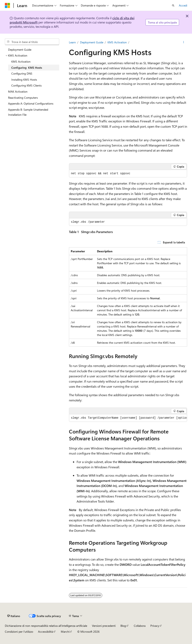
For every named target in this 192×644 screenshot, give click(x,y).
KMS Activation (117, 42)
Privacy (155, 626)
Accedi (183, 5)
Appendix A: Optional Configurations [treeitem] (31, 103)
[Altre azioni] (184, 42)
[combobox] (32, 42)
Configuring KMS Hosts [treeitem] (27, 68)
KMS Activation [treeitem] (21, 62)
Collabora (140, 626)
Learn (72, 42)
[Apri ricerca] (173, 5)
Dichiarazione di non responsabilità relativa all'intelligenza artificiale (46, 626)
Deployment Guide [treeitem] (20, 50)
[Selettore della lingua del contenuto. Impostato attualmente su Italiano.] (14, 616)
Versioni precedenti (104, 626)
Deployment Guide (92, 42)
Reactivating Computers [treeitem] (23, 98)
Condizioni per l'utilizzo (19, 632)
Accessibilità (45, 632)
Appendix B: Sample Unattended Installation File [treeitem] (28, 112)
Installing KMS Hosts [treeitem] (24, 80)
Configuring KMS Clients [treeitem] (26, 85)
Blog (123, 626)
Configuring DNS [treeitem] (22, 73)
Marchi (65, 632)
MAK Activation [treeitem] (18, 91)
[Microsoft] (7, 5)
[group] (128, 418)
